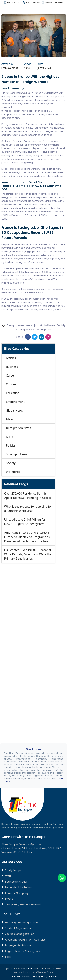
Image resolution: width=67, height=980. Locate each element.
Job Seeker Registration (19, 934)
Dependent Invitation (18, 887)
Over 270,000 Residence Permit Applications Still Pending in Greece (28, 496)
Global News (47, 325)
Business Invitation (16, 882)
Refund (53, 976)
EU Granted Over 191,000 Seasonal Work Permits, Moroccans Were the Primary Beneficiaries (28, 554)
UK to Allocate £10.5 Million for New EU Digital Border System (25, 522)
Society (61, 325)
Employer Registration (18, 945)
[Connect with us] (34, 647)
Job (36, 325)
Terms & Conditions (21, 976)
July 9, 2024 (44, 68)
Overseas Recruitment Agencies (25, 940)
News (21, 325)
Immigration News (18, 428)
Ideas (10, 419)
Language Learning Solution (22, 923)
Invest (9, 899)
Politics (11, 445)
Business (12, 367)
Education (13, 393)
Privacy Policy (40, 976)
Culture (11, 384)
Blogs (8, 957)
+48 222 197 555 (33, 2)
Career (11, 375)
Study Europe (13, 870)
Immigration (45, 329)
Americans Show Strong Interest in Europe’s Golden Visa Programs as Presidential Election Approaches (28, 537)
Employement (10, 68)
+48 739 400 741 (14, 2)
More (10, 437)
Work (29, 325)
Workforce (13, 472)
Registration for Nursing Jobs (23, 951)
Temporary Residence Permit (23, 904)
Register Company (16, 893)
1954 (27, 68)
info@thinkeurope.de (54, 2)
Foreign (11, 325)
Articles (11, 358)
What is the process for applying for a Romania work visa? (28, 509)
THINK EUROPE (26, 969)
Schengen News (26, 329)
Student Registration (18, 928)
